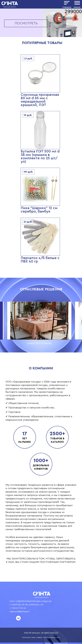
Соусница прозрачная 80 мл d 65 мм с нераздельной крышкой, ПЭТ (40, 100)
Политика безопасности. (52, 637)
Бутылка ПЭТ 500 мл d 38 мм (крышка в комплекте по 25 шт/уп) (40, 157)
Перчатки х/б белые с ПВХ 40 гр (40, 260)
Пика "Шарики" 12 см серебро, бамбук (39, 210)
